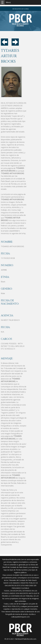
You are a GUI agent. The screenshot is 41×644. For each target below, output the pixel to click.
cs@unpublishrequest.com (20, 617)
